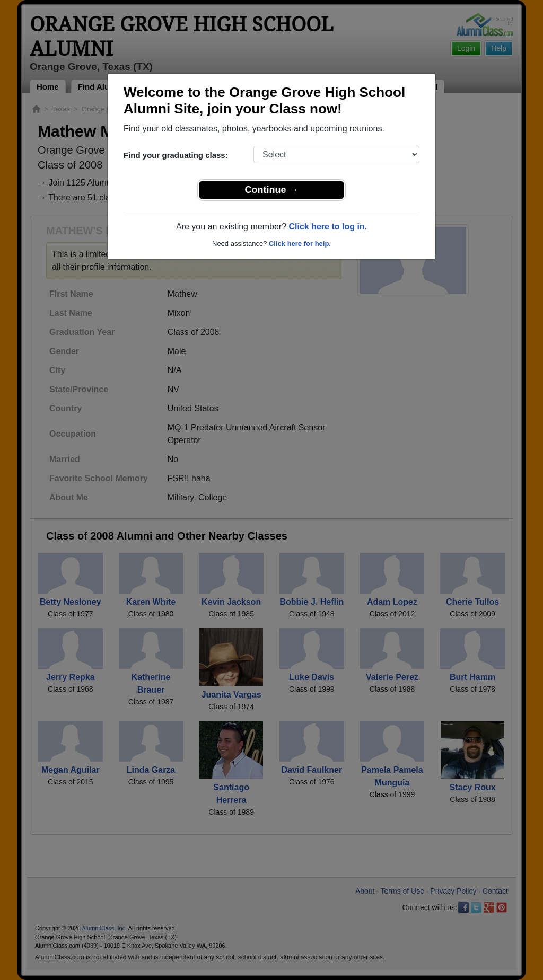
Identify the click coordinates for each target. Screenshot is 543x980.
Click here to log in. (328, 227)
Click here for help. (300, 244)
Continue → (272, 190)
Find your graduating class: (176, 155)
